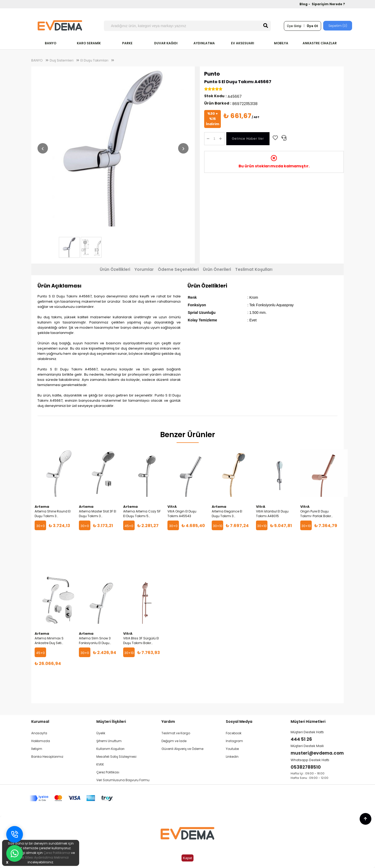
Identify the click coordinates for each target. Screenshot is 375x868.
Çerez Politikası (108, 772)
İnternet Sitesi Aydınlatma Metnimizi (41, 857)
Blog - (305, 4)
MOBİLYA (281, 43)
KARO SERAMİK (89, 43)
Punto (212, 74)
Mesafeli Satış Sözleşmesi (116, 757)
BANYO (51, 43)
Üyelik (101, 733)
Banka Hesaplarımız (47, 757)
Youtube (232, 749)
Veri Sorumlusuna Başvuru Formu (123, 780)
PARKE (127, 43)
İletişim (37, 749)
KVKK (100, 764)
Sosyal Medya (239, 722)
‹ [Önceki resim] (43, 148)
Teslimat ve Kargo (176, 733)
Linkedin (232, 757)
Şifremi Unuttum (109, 741)
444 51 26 (301, 739)
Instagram (234, 741)
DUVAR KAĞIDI (166, 43)
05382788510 (306, 767)
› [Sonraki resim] (183, 148)
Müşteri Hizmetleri (308, 722)
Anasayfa (39, 733)
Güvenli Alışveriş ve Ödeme (182, 749)
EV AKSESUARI (243, 43)
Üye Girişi (294, 26)
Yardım (168, 722)
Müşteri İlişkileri (111, 722)
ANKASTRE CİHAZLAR (320, 43)
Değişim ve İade (174, 741)
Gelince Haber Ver (248, 139)
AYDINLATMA (204, 43)
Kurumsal (40, 722)
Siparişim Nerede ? (328, 4)
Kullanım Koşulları (110, 749)
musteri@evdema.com (317, 753)
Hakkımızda (41, 741)
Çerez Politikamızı (57, 853)
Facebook (234, 733)
